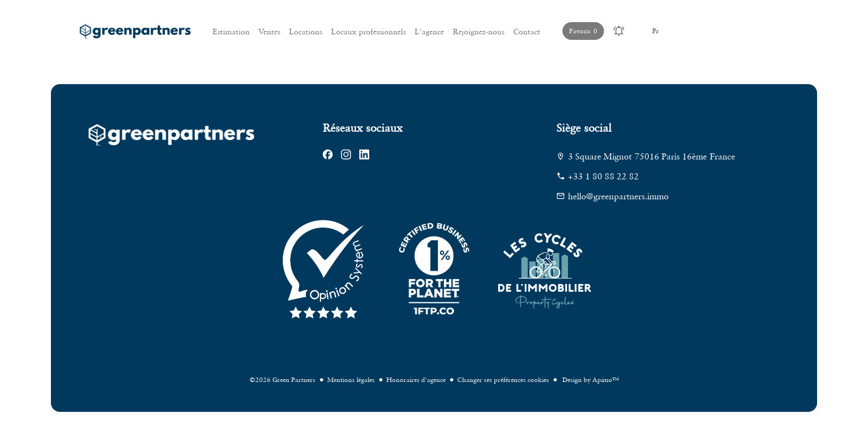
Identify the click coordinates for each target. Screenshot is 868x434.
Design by (590, 379)
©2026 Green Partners (283, 379)
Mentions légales (351, 379)
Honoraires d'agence (416, 379)
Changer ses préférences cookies (503, 379)
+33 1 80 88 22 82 (603, 176)
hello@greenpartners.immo (618, 196)
